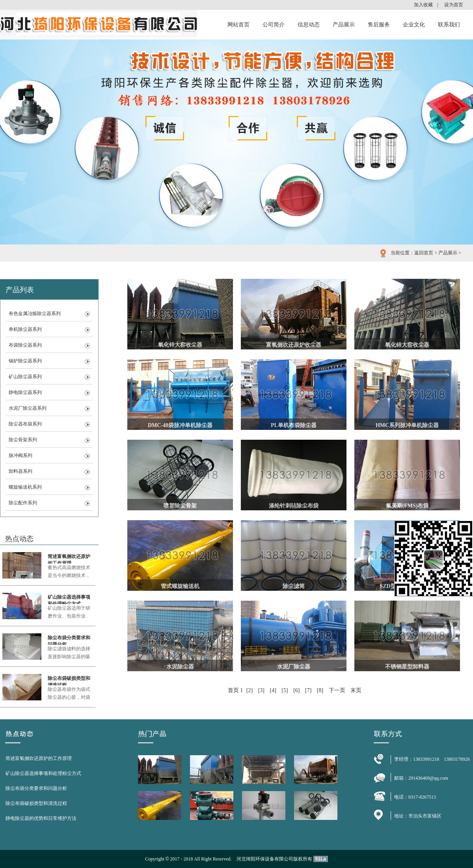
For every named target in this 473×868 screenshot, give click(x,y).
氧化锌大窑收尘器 (180, 345)
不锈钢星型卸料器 (407, 667)
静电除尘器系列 (25, 392)
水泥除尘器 (180, 667)
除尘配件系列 (23, 503)
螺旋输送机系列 (25, 487)
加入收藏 (423, 5)
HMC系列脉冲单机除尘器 (407, 425)
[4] (273, 690)
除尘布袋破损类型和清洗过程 (69, 680)
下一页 (337, 690)
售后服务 (379, 25)
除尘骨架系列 (23, 440)
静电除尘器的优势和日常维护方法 (41, 818)
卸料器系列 (20, 471)
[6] (296, 690)
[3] (261, 690)
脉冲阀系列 (20, 455)
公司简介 (274, 25)
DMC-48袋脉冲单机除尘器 (180, 425)
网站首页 (238, 25)
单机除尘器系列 (25, 329)
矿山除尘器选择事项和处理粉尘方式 (69, 599)
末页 (356, 690)
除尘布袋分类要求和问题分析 (69, 640)
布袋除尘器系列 (25, 345)
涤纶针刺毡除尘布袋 (294, 506)
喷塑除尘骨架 (180, 506)
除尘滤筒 (294, 586)
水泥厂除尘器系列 (28, 408)
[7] (308, 690)
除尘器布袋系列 (25, 424)
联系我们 (449, 25)
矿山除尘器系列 (25, 377)
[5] (285, 690)
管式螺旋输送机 (180, 586)
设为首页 (454, 5)
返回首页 (424, 253)
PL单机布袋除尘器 (294, 425)
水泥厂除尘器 (294, 667)
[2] (250, 690)
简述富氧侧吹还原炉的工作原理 (69, 559)
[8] (320, 690)
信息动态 (309, 25)
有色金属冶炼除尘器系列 (35, 314)
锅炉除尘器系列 (25, 361)
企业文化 (414, 25)
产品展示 (344, 25)
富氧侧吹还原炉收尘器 (294, 345)
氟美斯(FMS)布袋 (407, 506)
